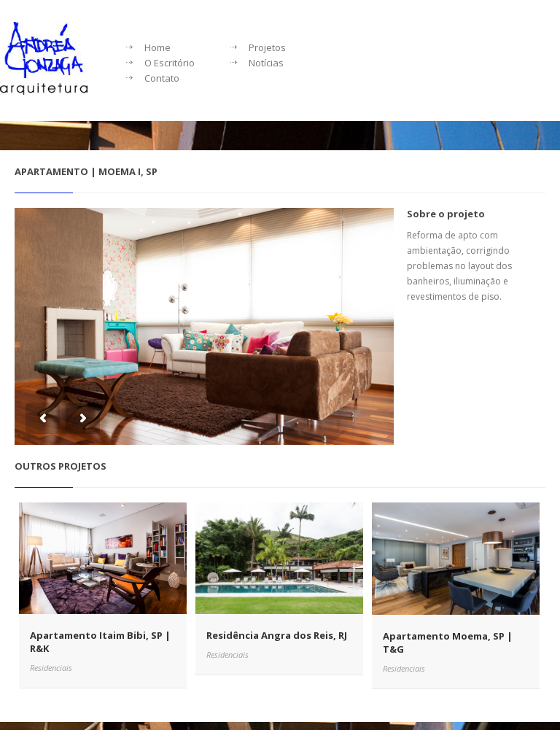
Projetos (267, 47)
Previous (43, 418)
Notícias (266, 63)
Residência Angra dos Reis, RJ (277, 635)
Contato (162, 78)
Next (83, 418)
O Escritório (170, 63)
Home (157, 47)
